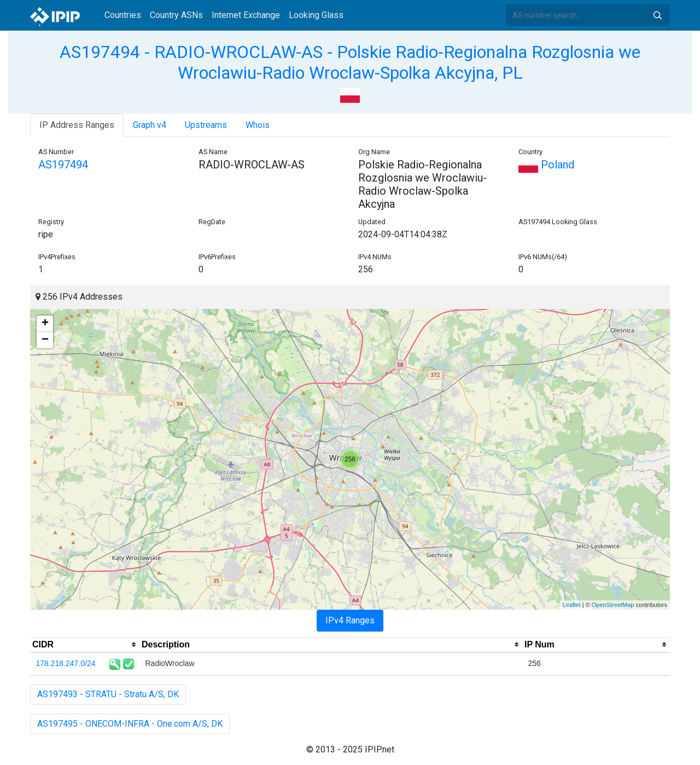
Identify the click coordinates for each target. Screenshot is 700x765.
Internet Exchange (246, 15)
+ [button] (45, 324)
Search (657, 15)
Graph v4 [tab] (150, 125)
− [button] (45, 340)
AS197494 (63, 165)
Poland (546, 165)
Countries (123, 15)
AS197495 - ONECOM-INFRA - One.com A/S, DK (130, 724)
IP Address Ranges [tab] (77, 125)
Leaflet (572, 605)
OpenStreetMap (613, 605)
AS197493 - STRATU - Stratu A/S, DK (108, 694)
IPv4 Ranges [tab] (350, 620)
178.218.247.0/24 (66, 663)
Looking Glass (316, 15)
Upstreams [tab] (206, 125)
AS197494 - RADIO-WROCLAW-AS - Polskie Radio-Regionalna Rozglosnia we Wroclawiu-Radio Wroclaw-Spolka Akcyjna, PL (350, 62)
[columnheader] (85, 645)
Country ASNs (176, 15)
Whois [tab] (258, 125)
